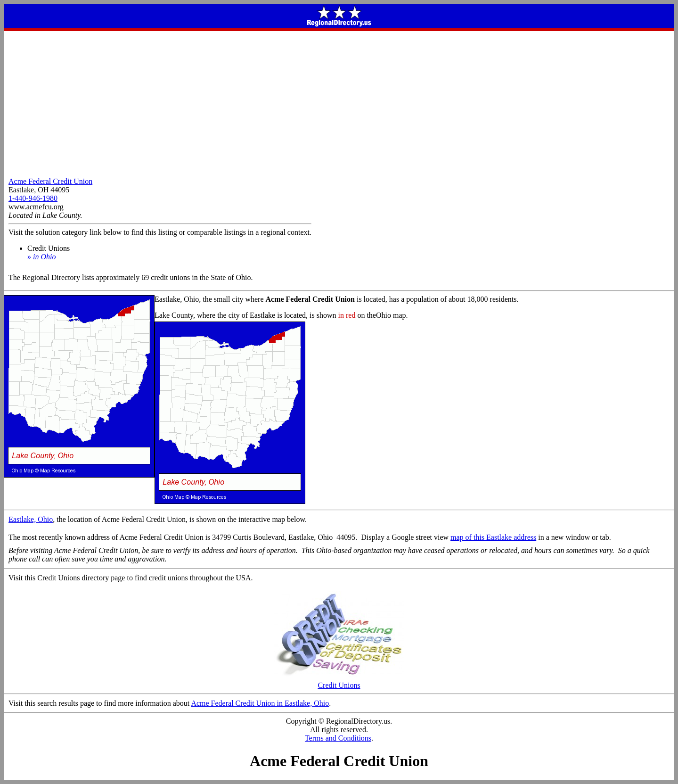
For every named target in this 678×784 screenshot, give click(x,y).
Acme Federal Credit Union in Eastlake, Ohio (260, 703)
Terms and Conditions (338, 738)
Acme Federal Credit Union (50, 181)
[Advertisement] (339, 102)
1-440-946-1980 (33, 198)
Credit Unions (339, 682)
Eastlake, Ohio (31, 519)
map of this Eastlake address (493, 537)
